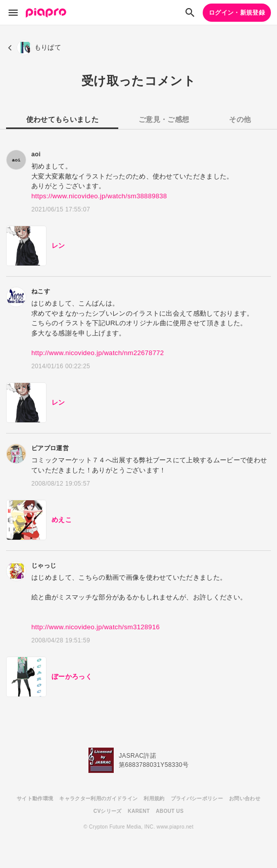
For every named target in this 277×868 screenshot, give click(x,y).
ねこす (41, 291)
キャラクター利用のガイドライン (98, 798)
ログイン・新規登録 (237, 13)
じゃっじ (44, 566)
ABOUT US (170, 811)
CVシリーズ (108, 811)
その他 (240, 119)
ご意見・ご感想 (164, 119)
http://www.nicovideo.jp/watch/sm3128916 (96, 627)
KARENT (139, 811)
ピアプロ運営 (50, 448)
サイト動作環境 (35, 798)
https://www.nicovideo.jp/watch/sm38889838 (99, 196)
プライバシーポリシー (197, 798)
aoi (36, 154)
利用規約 (154, 798)
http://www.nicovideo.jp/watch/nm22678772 (98, 353)
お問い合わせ (245, 798)
